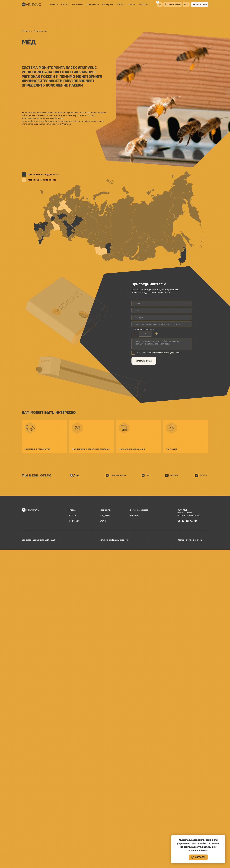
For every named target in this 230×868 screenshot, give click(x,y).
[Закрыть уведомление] (223, 838)
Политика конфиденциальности (114, 540)
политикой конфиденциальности (165, 353)
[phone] (162, 317)
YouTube (174, 475)
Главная (54, 4)
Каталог (65, 4)
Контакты (143, 4)
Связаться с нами (144, 361)
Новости (120, 4)
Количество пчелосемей (143, 330)
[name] (162, 304)
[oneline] (162, 324)
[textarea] (162, 344)
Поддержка (108, 4)
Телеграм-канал (118, 475)
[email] (162, 310)
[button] (200, 4)
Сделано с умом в (190, 540)
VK (148, 475)
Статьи (103, 521)
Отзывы (132, 4)
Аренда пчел (93, 4)
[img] (31, 5)
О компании (78, 4)
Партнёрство (105, 510)
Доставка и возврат (139, 510)
